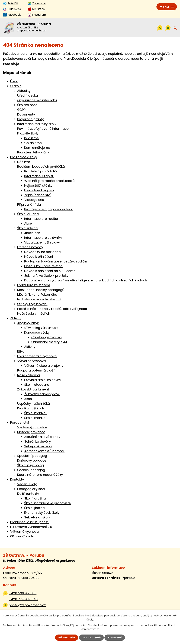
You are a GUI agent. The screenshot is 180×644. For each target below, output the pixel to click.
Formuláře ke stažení (33, 285)
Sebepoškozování (38, 446)
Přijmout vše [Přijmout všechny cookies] (67, 638)
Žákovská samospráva (42, 394)
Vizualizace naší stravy (42, 242)
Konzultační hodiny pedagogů (41, 290)
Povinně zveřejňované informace (43, 129)
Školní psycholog (30, 465)
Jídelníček (32, 233)
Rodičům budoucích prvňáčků (41, 167)
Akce (28, 223)
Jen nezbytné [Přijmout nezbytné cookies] (91, 638)
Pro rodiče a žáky (24, 157)
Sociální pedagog (31, 470)
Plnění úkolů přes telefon (43, 266)
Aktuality (24, 91)
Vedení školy (27, 484)
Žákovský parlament (33, 389)
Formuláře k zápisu (39, 190)
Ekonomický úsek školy (42, 513)
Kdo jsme (31, 138)
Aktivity (16, 318)
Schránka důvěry (38, 441)
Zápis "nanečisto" (38, 195)
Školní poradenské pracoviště (47, 503)
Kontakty (17, 479)
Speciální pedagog (32, 456)
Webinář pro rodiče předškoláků (49, 181)
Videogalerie (34, 200)
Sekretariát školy (37, 517)
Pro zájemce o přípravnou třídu (49, 209)
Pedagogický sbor (31, 489)
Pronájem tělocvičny (33, 152)
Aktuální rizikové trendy (42, 437)
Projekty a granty (30, 119)
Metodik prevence (31, 432)
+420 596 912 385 (23, 593)
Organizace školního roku (37, 100)
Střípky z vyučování (32, 304)
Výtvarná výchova (31, 361)
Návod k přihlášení (39, 257)
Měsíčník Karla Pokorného (37, 295)
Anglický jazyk (28, 323)
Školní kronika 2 (36, 418)
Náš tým (24, 162)
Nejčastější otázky (38, 185)
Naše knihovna (29, 375)
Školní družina (28, 214)
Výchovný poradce (32, 427)
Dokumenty (26, 114)
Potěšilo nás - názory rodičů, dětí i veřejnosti (52, 309)
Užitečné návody (30, 247)
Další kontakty (28, 494)
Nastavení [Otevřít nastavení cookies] (115, 638)
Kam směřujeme (37, 148)
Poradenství (20, 423)
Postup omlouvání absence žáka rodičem (57, 261)
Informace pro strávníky (43, 238)
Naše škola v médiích (34, 313)
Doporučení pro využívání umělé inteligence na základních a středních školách (86, 280)
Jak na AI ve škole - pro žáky (46, 276)
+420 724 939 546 (23, 599)
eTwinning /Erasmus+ (41, 328)
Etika (21, 351)
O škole (16, 86)
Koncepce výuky (37, 332)
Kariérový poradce (32, 460)
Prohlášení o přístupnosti (30, 522)
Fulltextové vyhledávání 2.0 (31, 527)
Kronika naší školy (31, 408)
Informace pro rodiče (41, 219)
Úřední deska (28, 95)
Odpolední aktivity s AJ (49, 342)
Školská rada (27, 105)
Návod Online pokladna (42, 252)
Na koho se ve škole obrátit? (39, 299)
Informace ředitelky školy (37, 124)
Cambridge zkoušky (47, 337)
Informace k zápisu (39, 176)
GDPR (21, 110)
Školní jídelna (27, 228)
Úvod (14, 81)
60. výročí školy (22, 536)
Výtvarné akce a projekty (44, 366)
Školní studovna (37, 385)
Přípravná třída (29, 204)
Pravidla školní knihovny (43, 380)
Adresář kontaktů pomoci (44, 451)
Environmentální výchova (37, 356)
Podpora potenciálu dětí (36, 370)
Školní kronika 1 (36, 413)
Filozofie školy (28, 133)
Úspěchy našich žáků (34, 404)
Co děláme (33, 143)
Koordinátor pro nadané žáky (40, 475)
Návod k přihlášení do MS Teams (50, 271)
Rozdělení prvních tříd (41, 171)
